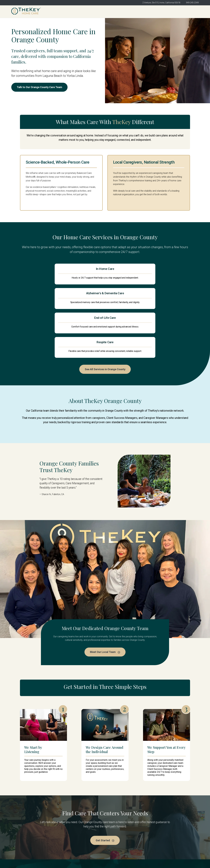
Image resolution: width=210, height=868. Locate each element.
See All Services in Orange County (105, 330)
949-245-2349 (192, 3)
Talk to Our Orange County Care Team (41, 87)
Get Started (189, 12)
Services (112, 837)
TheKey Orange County (72, 831)
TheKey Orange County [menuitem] (79, 12)
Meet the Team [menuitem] (126, 12)
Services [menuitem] (148, 12)
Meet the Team (115, 831)
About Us (64, 837)
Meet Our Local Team (105, 613)
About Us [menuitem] (105, 12)
